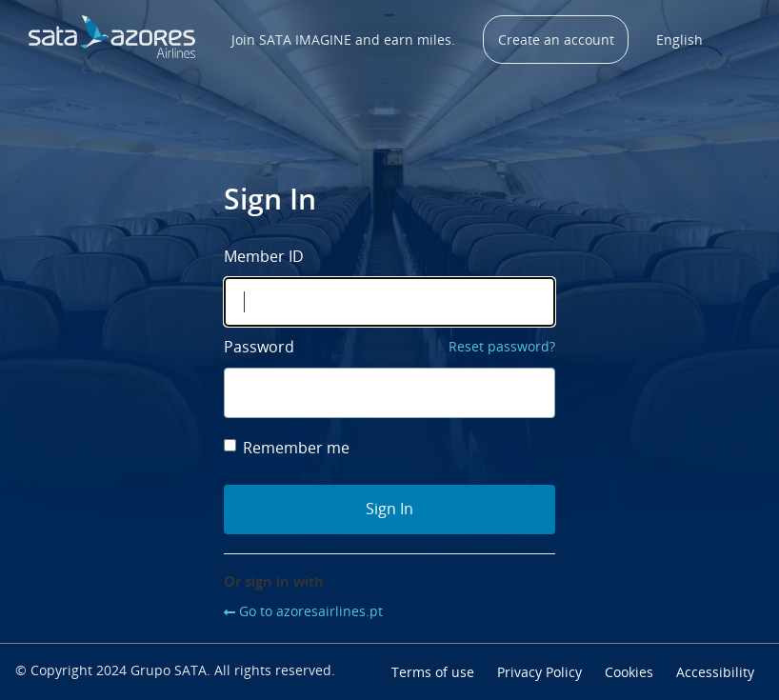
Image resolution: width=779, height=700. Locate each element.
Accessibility (715, 672)
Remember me (287, 448)
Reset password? (502, 346)
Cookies (629, 672)
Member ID (264, 256)
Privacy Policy (539, 672)
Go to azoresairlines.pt (311, 611)
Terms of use (433, 672)
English (679, 40)
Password (259, 347)
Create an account (556, 40)
